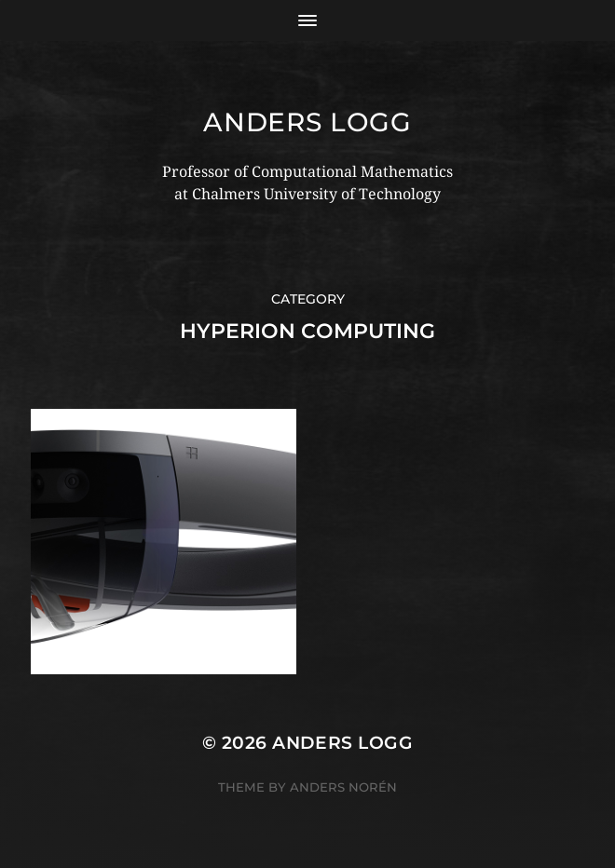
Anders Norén (343, 787)
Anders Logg (307, 122)
